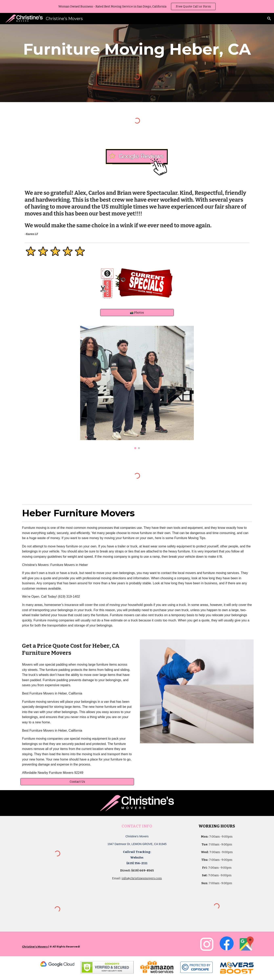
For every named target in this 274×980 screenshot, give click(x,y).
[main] (137, 49)
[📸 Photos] (137, 312)
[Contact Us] (77, 782)
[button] (269, 19)
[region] (137, 6)
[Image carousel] (137, 388)
